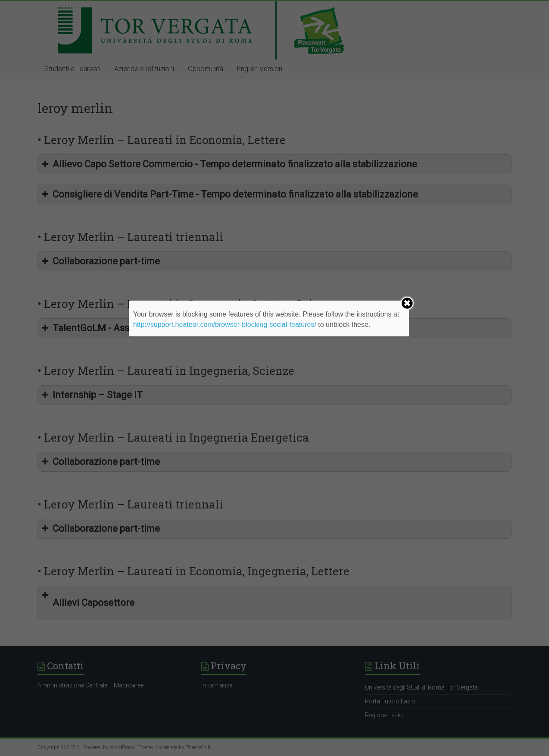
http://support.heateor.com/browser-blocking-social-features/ (225, 325)
